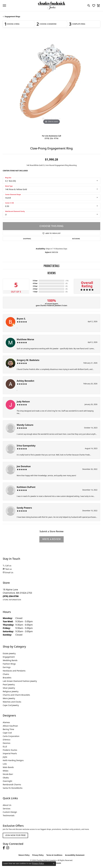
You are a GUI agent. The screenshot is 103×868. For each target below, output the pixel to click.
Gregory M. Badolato (28, 360)
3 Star (35, 286)
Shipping (27, 239)
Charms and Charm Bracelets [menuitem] (16, 695)
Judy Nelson (23, 402)
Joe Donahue (24, 466)
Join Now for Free (15, 835)
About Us (7, 805)
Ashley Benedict (25, 381)
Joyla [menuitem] (5, 757)
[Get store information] (12, 600)
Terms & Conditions (54, 855)
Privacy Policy (38, 855)
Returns (76, 239)
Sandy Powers (24, 508)
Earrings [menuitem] (7, 667)
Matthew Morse (25, 339)
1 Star (35, 292)
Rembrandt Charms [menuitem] (12, 785)
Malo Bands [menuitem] (8, 767)
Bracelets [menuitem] (7, 678)
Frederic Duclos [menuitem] (10, 750)
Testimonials (9, 815)
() (67, 281)
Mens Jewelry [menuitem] (9, 698)
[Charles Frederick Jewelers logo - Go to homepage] (51, 6)
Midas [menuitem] (6, 771)
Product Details (51, 266)
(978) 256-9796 (51, 138)
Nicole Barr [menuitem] (8, 774)
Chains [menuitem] (6, 674)
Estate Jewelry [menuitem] (9, 653)
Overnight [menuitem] (7, 781)
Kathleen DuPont (26, 487)
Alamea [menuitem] (6, 722)
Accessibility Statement (75, 855)
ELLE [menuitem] (5, 747)
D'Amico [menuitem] (7, 740)
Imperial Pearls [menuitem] (10, 753)
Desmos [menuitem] (7, 743)
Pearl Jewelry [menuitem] (9, 684)
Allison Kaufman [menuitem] (10, 726)
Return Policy (24, 855)
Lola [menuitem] (5, 764)
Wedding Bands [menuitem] (10, 660)
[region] (51, 83)
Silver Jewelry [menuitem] (9, 688)
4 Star (35, 283)
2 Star (35, 289)
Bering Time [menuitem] (8, 729)
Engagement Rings (12, 17)
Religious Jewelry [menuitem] (11, 691)
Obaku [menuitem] (6, 778)
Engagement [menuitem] (9, 657)
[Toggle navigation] (4, 6)
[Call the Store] (11, 596)
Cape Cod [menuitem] (7, 733)
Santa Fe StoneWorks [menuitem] (13, 788)
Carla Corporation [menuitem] (11, 736)
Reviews (52, 273)
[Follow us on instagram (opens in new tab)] (8, 848)
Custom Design (10, 812)
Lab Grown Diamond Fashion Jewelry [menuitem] (20, 681)
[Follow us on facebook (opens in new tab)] (4, 848)
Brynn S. (21, 319)
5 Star (35, 281)
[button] (89, 6)
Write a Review (51, 539)
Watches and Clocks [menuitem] (12, 702)
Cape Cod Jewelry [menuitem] (11, 705)
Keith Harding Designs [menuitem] (13, 760)
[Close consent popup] (54, 864)
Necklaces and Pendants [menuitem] (14, 671)
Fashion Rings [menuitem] (9, 664)
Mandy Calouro (25, 425)
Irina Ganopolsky (26, 446)
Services (7, 809)
